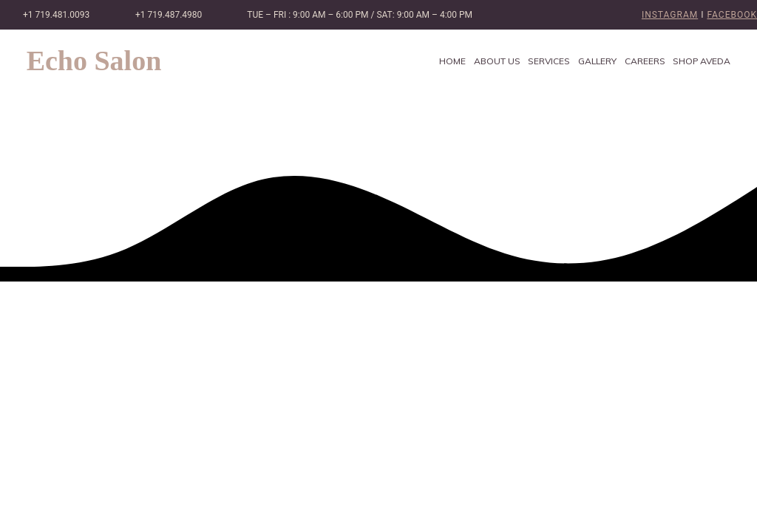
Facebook (732, 15)
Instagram (670, 15)
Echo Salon (94, 61)
